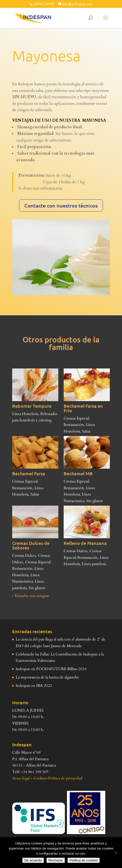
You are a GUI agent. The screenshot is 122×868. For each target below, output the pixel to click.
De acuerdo (33, 860)
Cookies (40, 778)
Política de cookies (84, 860)
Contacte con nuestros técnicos (61, 205)
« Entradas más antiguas (31, 596)
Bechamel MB (78, 473)
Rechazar (56, 860)
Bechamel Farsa (29, 473)
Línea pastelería (94, 564)
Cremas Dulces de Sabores (31, 545)
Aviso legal (21, 778)
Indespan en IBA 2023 (34, 686)
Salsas (86, 431)
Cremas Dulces (24, 555)
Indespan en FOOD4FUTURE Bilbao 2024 (51, 669)
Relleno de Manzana (85, 543)
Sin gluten (95, 501)
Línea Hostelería (25, 414)
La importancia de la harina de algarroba (47, 677)
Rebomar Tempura (32, 406)
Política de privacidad (65, 778)
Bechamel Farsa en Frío (83, 408)
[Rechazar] (116, 853)
